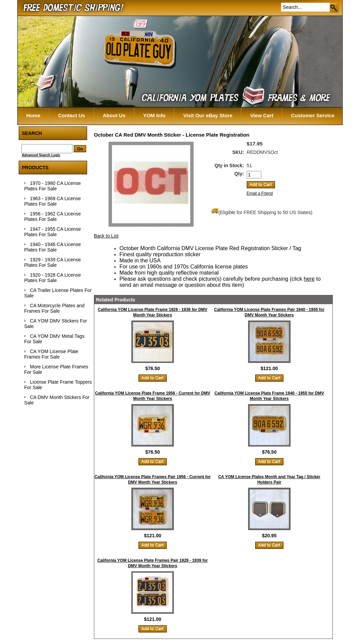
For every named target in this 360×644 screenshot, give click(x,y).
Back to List (106, 236)
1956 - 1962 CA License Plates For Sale (52, 216)
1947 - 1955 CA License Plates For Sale (52, 232)
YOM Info (154, 115)
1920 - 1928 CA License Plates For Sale (52, 278)
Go (334, 8)
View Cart (262, 115)
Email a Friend (260, 193)
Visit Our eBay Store (208, 115)
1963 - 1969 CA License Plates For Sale (52, 201)
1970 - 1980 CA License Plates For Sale (52, 186)
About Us (114, 115)
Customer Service (313, 115)
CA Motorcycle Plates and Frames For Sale (54, 308)
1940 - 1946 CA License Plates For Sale (52, 247)
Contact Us (72, 115)
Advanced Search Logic (41, 155)
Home (33, 115)
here (309, 279)
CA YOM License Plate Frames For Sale (51, 354)
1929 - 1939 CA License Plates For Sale (52, 262)
